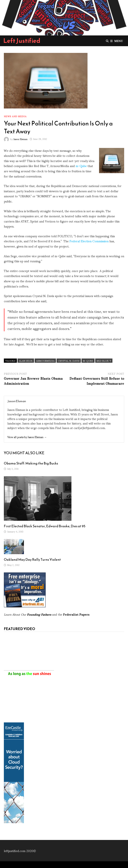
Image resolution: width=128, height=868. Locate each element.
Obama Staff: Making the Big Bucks (31, 463)
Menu (117, 41)
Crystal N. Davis (69, 361)
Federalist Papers (76, 614)
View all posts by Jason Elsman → (27, 437)
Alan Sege (26, 361)
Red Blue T (104, 361)
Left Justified (22, 41)
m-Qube (81, 166)
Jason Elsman (20, 139)
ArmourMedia (45, 361)
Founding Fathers (39, 614)
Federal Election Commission (89, 241)
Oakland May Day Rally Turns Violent (32, 560)
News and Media (15, 116)
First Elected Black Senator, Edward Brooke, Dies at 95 (45, 526)
